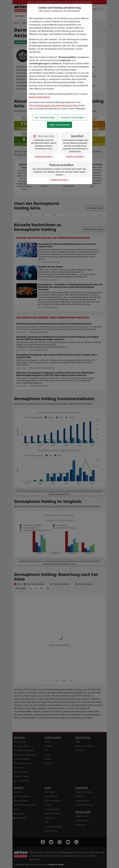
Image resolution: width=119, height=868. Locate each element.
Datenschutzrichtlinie (39, 97)
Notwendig (46, 136)
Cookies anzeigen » (44, 156)
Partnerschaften (62, 165)
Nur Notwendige (45, 117)
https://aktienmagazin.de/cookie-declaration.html (53, 105)
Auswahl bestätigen (72, 117)
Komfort (77, 136)
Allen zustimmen (60, 125)
